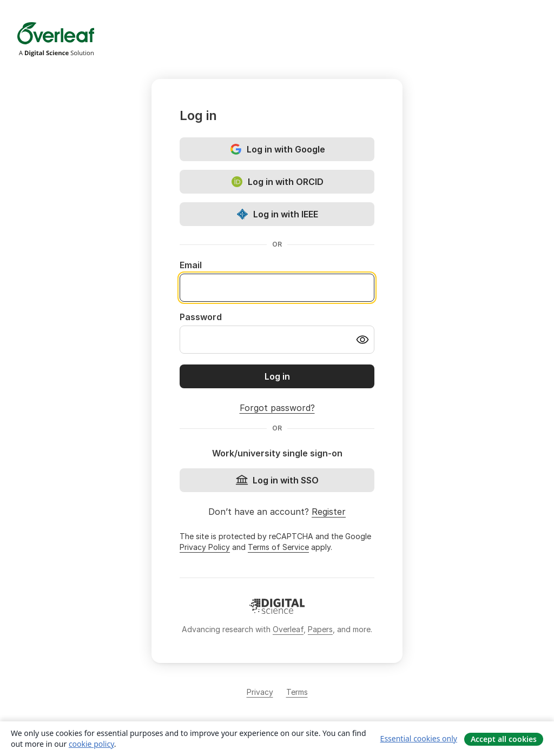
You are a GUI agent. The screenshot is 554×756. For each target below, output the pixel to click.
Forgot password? (277, 408)
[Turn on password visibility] (362, 340)
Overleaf (288, 629)
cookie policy (91, 744)
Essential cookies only (419, 738)
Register (329, 512)
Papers (320, 629)
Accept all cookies (504, 739)
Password (201, 317)
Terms (297, 692)
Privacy (260, 692)
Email (191, 265)
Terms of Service (278, 547)
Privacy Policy (205, 547)
